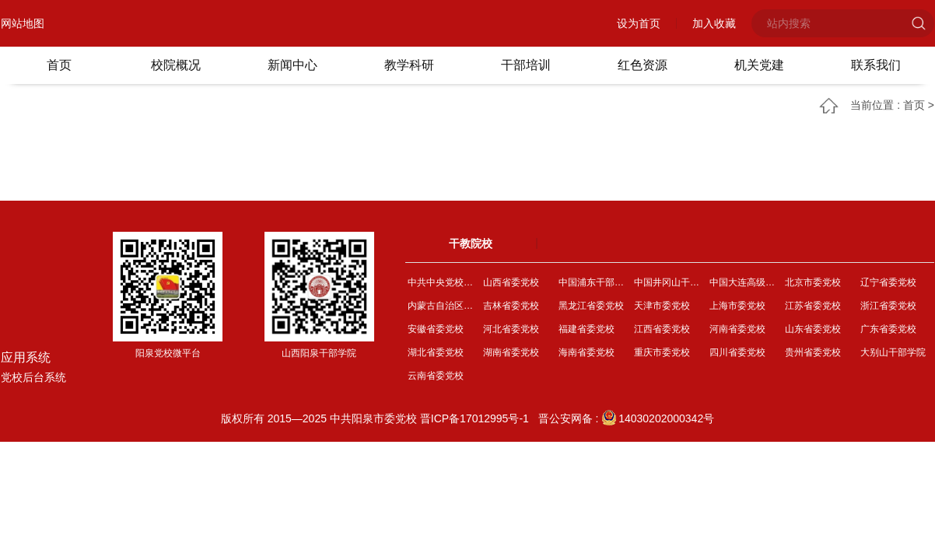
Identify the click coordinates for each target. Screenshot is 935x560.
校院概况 (176, 65)
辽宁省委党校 (888, 282)
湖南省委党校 (511, 352)
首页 (59, 65)
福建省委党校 (587, 329)
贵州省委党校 (813, 352)
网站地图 (23, 23)
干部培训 (526, 65)
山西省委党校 (511, 282)
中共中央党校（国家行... (443, 282)
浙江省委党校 (888, 306)
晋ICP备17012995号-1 (475, 418)
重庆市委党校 (662, 352)
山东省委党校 (813, 329)
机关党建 (759, 65)
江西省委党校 (662, 329)
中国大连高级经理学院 (745, 282)
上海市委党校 (737, 306)
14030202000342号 (658, 418)
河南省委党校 (737, 329)
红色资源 (643, 65)
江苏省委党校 (813, 306)
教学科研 (409, 65)
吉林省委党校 (511, 306)
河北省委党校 (511, 329)
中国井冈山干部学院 (669, 282)
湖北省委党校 (436, 352)
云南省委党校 (436, 376)
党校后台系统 (33, 377)
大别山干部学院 (893, 352)
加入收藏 (714, 23)
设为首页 (639, 23)
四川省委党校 (737, 352)
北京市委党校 (813, 282)
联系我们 (876, 65)
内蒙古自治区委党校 (443, 306)
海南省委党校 (587, 352)
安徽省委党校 (436, 329)
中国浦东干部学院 (594, 282)
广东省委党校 (888, 329)
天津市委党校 (662, 306)
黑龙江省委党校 (591, 306)
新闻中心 (292, 65)
